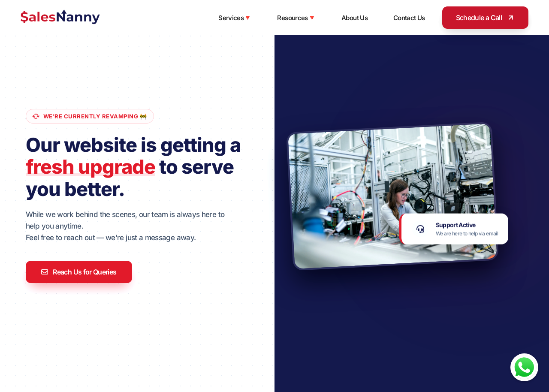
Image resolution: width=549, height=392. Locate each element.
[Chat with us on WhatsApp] (524, 367)
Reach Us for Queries (79, 272)
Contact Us (409, 18)
